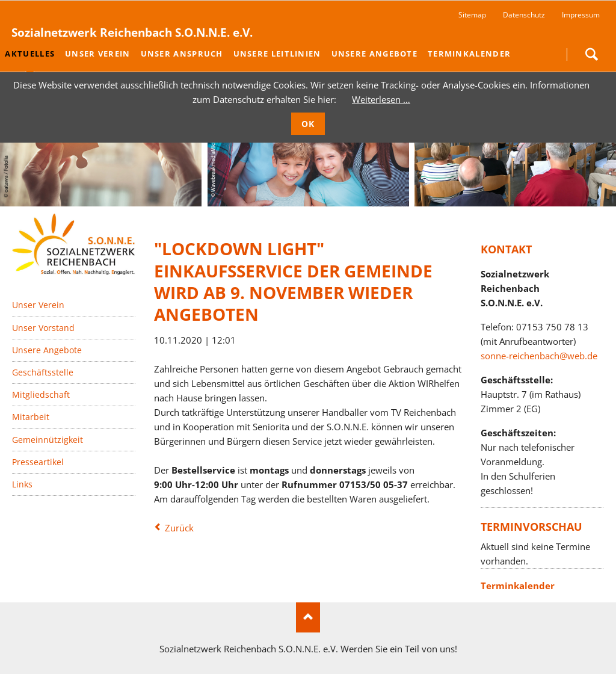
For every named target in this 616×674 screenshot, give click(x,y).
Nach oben (308, 617)
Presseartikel (38, 461)
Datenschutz (524, 15)
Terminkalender (518, 586)
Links (22, 484)
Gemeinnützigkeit (48, 439)
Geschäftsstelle (43, 372)
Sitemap (472, 15)
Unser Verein (38, 305)
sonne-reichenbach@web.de (539, 355)
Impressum (581, 15)
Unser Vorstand (43, 327)
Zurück (179, 528)
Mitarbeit (31, 417)
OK (308, 124)
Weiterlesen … (381, 99)
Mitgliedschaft (41, 394)
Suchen (591, 54)
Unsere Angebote (47, 350)
